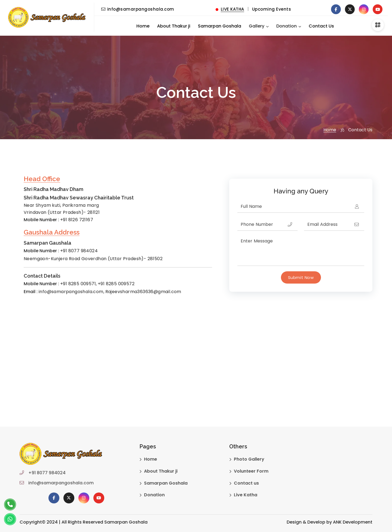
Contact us (246, 483)
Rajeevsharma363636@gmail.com (143, 292)
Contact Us (321, 26)
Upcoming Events (272, 9)
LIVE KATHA (230, 9)
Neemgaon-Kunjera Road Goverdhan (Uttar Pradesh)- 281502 (93, 259)
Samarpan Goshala (220, 26)
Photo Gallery (249, 459)
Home (143, 26)
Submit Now (301, 277)
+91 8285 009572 (116, 284)
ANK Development (353, 522)
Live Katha (246, 495)
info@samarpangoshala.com (138, 9)
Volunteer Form (251, 471)
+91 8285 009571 (78, 284)
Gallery (257, 26)
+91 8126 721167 (77, 220)
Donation (287, 26)
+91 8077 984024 (79, 251)
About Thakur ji (174, 26)
